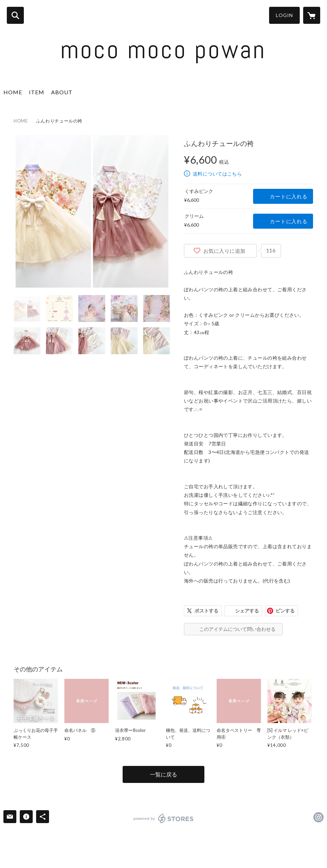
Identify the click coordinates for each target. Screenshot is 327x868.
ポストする (206, 611)
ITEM (37, 92)
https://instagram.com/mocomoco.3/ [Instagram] (318, 817)
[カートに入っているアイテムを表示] (312, 15)
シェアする (247, 611)
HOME (13, 92)
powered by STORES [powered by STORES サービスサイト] (164, 818)
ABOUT (62, 92)
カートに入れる (289, 196)
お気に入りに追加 (224, 251)
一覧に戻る (163, 774)
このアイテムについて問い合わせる (237, 629)
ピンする (285, 611)
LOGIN (284, 15)
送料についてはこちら (217, 174)
